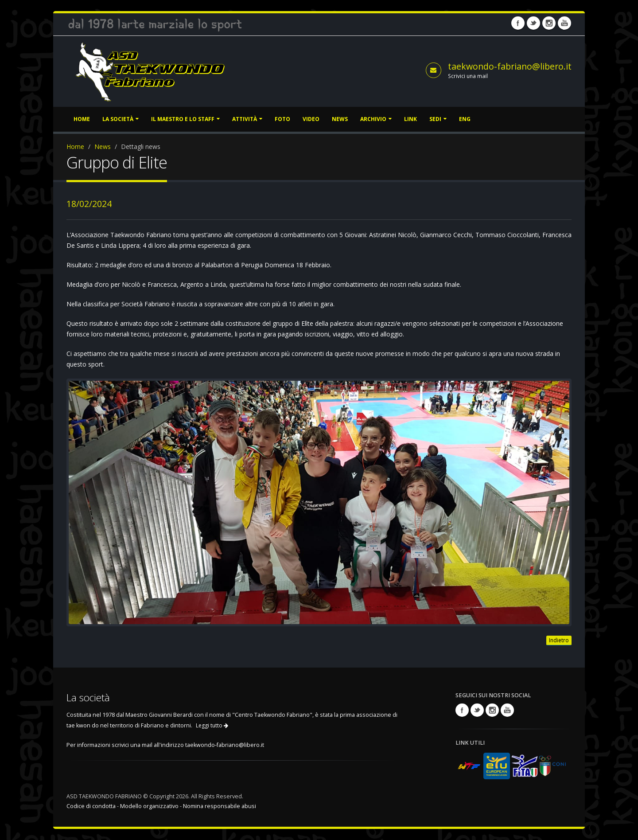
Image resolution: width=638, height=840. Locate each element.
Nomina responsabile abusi (220, 806)
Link (410, 119)
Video (311, 119)
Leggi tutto (212, 725)
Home (82, 119)
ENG (465, 119)
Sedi (438, 119)
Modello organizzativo (149, 806)
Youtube (564, 23)
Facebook (518, 23)
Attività (247, 119)
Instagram (549, 23)
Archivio (376, 119)
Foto (282, 119)
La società (121, 119)
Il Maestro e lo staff (185, 119)
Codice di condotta (91, 806)
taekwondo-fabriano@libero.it (510, 66)
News (340, 119)
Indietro (559, 640)
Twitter (533, 23)
